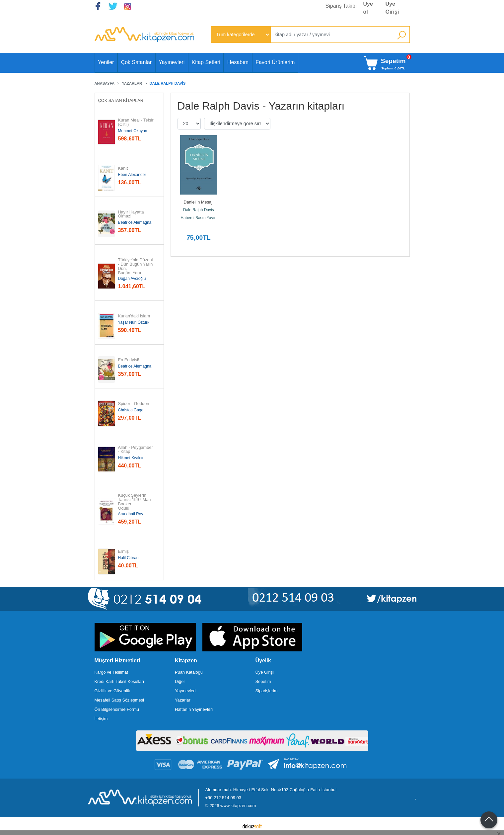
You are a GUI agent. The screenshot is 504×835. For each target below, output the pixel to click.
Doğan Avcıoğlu (132, 279)
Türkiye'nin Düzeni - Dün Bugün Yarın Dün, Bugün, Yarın (136, 266)
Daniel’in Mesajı (198, 202)
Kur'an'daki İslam (134, 316)
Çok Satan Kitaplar (121, 100)
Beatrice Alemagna (135, 222)
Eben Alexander (132, 175)
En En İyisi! (129, 360)
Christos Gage (131, 410)
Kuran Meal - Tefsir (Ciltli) (137, 123)
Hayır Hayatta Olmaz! (132, 214)
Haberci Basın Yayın (198, 218)
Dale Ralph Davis (199, 210)
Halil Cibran (128, 558)
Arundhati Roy (131, 514)
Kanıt (123, 168)
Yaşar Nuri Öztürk (134, 322)
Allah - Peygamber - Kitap (136, 450)
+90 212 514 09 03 (223, 798)
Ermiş (124, 552)
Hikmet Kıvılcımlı (133, 458)
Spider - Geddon (134, 404)
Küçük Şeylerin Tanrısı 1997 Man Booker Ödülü (135, 502)
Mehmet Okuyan (133, 131)
